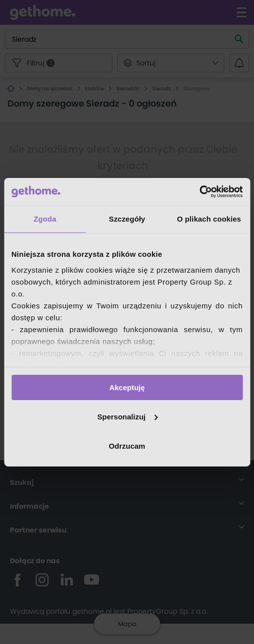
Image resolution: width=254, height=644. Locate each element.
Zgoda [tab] (45, 219)
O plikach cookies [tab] (209, 219)
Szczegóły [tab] (127, 219)
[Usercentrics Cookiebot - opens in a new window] (199, 191)
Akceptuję (127, 387)
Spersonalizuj (127, 417)
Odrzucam (127, 445)
